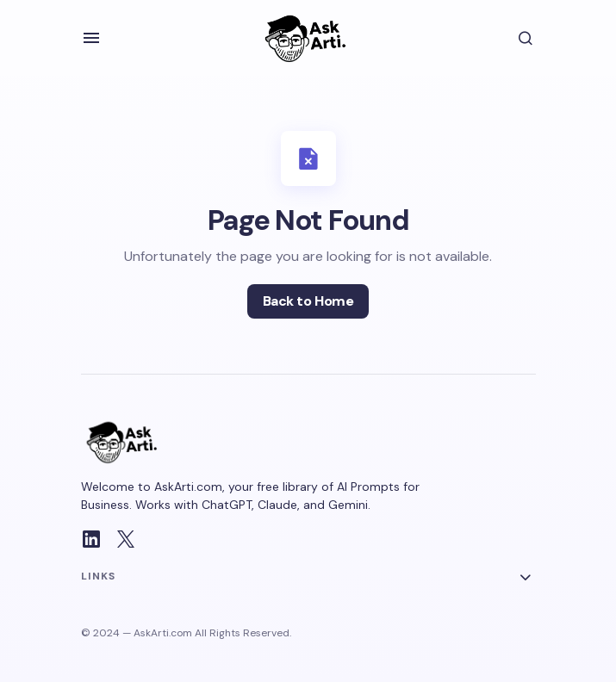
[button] (91, 38)
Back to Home (308, 301)
